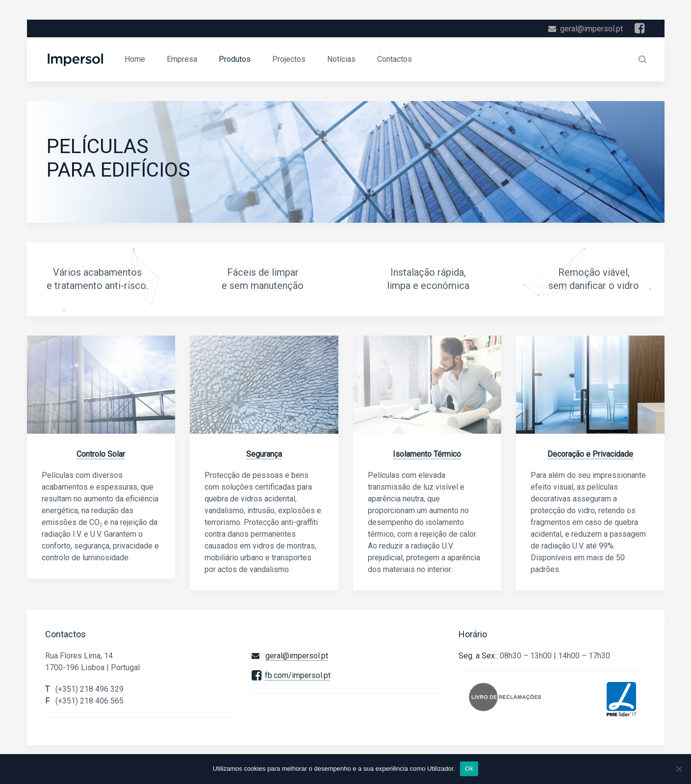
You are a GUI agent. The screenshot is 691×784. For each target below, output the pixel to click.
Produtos (235, 59)
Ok (469, 769)
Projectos (289, 59)
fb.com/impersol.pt (298, 675)
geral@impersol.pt (591, 29)
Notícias (341, 59)
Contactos (395, 59)
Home (135, 59)
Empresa (182, 59)
